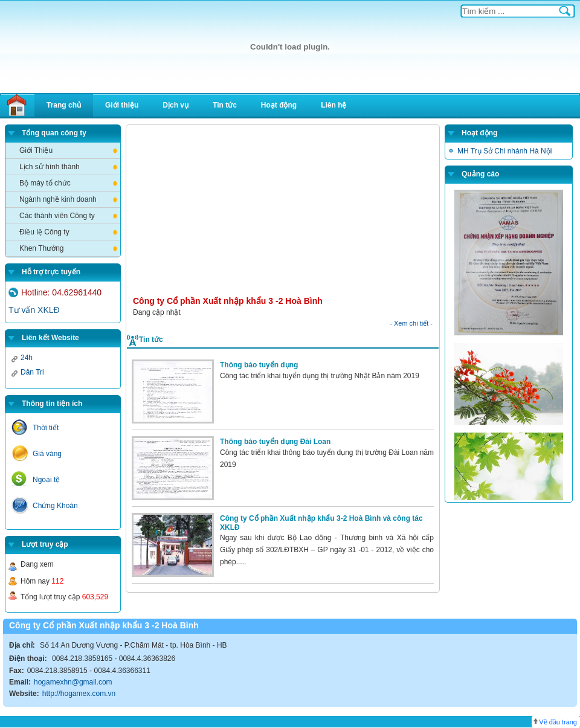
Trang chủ (64, 105)
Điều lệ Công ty (44, 232)
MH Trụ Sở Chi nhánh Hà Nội (504, 151)
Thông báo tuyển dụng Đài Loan (275, 442)
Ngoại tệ (46, 480)
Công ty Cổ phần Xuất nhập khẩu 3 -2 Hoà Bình (228, 301)
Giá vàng (47, 454)
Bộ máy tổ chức (45, 183)
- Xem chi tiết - (411, 323)
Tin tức (225, 105)
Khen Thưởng (42, 248)
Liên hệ (333, 105)
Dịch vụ (176, 105)
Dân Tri (32, 372)
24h (27, 358)
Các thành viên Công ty (57, 216)
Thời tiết (46, 428)
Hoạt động (279, 105)
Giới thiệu (122, 105)
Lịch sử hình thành (50, 167)
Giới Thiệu (36, 150)
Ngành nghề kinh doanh (58, 199)
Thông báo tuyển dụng (259, 365)
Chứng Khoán (55, 506)
